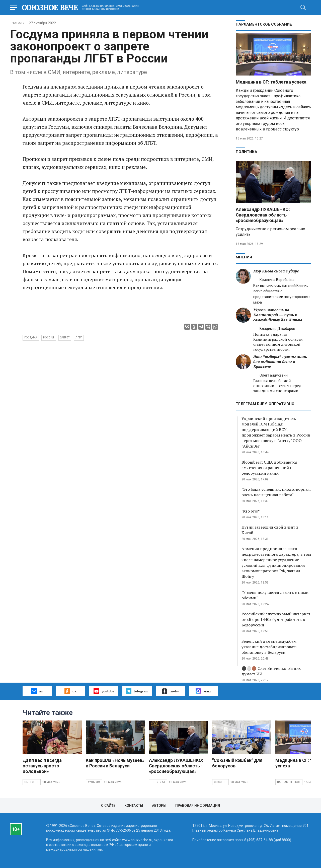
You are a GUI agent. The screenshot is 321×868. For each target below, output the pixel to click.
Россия (49, 338)
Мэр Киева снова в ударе (276, 271)
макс (204, 691)
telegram (137, 691)
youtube (104, 691)
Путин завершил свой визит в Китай (270, 530)
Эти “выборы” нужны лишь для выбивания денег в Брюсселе (280, 362)
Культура (94, 782)
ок (70, 691)
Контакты (134, 806)
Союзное (220, 782)
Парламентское (289, 782)
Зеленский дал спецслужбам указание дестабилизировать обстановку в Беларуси (269, 647)
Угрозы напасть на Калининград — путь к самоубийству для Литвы (278, 315)
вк (37, 691)
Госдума (31, 338)
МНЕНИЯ (244, 257)
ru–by (170, 691)
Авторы (159, 806)
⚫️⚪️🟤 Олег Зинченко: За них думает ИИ (271, 671)
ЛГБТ (79, 338)
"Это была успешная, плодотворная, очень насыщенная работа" (276, 492)
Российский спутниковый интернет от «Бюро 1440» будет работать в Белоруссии (276, 619)
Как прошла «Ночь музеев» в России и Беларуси (115, 763)
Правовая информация (198, 806)
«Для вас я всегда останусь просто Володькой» (42, 766)
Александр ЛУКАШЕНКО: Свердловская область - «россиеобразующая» (263, 215)
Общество (32, 782)
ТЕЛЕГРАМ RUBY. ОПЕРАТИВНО (265, 404)
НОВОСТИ (18, 23)
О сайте (108, 806)
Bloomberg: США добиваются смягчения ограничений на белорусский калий (269, 468)
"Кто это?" (251, 511)
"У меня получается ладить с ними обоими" (275, 595)
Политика (247, 152)
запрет (65, 338)
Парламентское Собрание (264, 24)
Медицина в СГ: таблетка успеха (271, 82)
